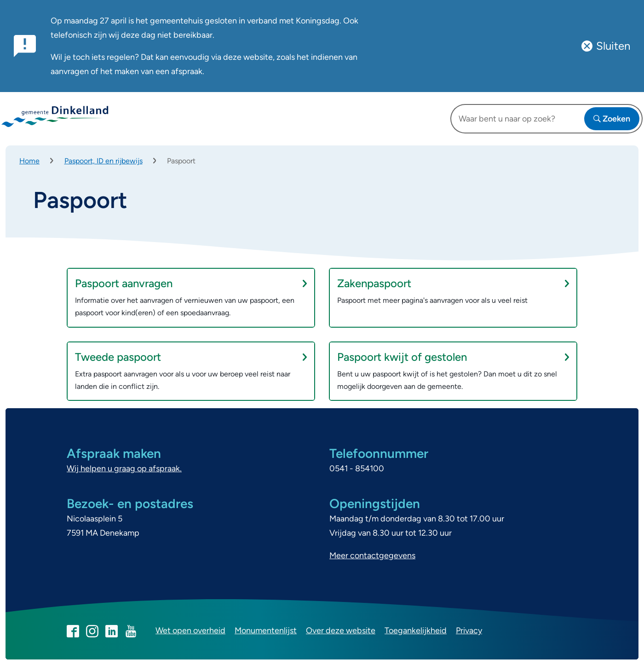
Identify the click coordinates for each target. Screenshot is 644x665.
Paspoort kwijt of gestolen (453, 357)
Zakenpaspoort (453, 283)
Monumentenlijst (266, 630)
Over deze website (341, 630)
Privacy (469, 630)
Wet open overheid (190, 630)
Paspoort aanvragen (191, 283)
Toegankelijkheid (416, 630)
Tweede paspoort (191, 357)
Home (29, 161)
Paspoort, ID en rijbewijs (103, 161)
